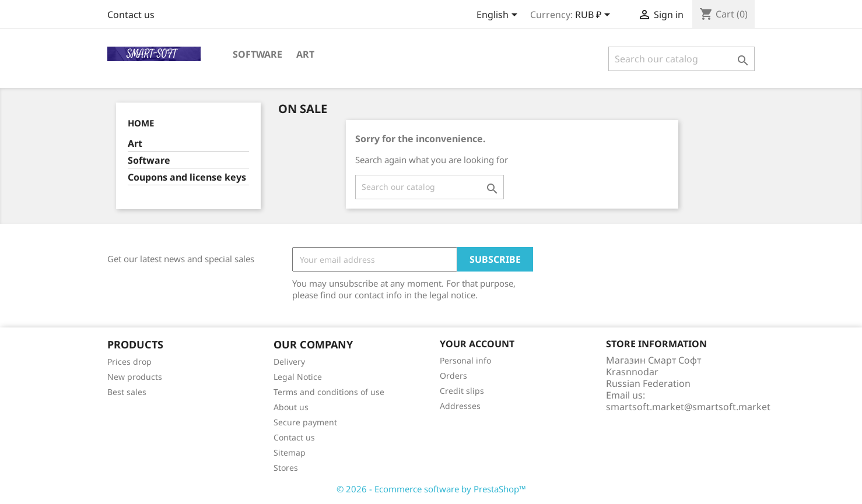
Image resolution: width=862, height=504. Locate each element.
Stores (286, 468)
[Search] (681, 59)
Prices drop (129, 362)
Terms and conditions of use (329, 392)
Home (141, 123)
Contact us (131, 15)
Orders (453, 376)
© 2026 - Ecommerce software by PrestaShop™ (431, 489)
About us (291, 407)
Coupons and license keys (187, 177)
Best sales (127, 392)
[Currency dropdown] (595, 16)
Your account (477, 344)
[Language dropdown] (499, 16)
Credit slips (462, 391)
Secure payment (305, 422)
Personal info (465, 360)
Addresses (460, 406)
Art (305, 54)
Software (257, 54)
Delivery (289, 362)
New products (135, 377)
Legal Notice (298, 377)
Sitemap (290, 452)
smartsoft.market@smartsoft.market (688, 407)
